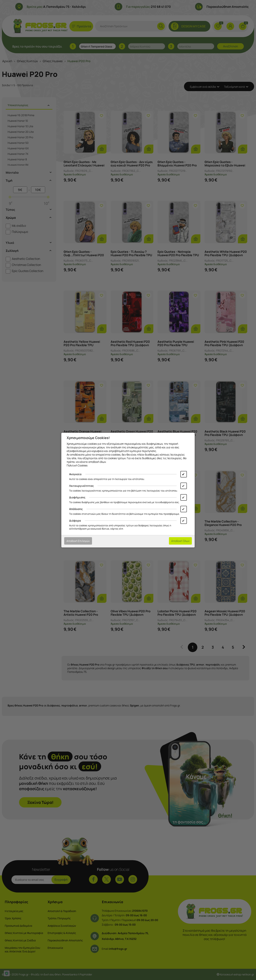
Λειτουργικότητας (81, 486)
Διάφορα (75, 521)
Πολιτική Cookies (77, 465)
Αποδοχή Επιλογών (78, 541)
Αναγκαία (75, 474)
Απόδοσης (76, 509)
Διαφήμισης (77, 497)
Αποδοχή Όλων (180, 541)
